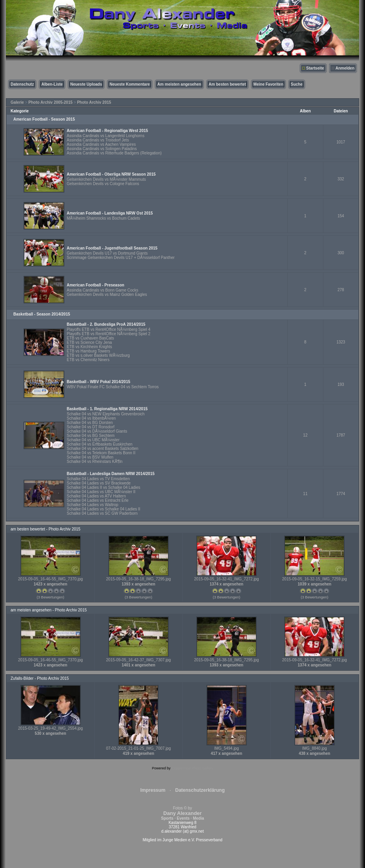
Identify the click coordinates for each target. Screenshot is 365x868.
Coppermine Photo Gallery (192, 768)
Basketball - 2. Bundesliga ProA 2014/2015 (106, 324)
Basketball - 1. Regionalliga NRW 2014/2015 (107, 409)
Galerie (17, 102)
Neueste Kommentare (130, 84)
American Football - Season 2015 (44, 119)
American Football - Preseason (96, 285)
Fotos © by (182, 813)
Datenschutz (22, 84)
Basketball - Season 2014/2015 (42, 314)
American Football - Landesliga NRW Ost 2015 (110, 213)
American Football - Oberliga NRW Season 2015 (111, 174)
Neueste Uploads (86, 84)
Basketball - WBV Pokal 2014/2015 (99, 382)
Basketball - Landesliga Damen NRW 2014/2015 (111, 474)
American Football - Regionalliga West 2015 (107, 131)
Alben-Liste (52, 84)
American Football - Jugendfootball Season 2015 (112, 248)
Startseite (315, 68)
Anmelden (345, 68)
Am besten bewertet (227, 84)
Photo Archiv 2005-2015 (50, 102)
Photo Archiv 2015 (94, 102)
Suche (297, 84)
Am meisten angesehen (179, 84)
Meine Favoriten (268, 84)
